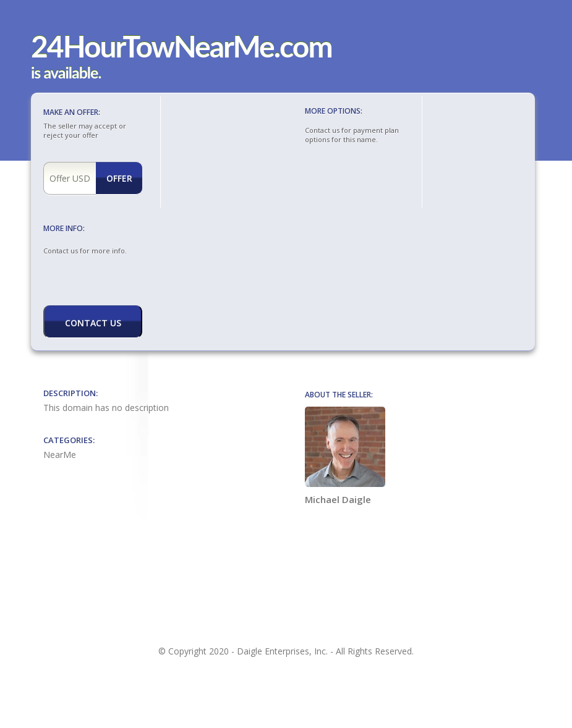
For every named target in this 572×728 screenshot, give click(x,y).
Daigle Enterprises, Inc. (282, 651)
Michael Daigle (345, 456)
